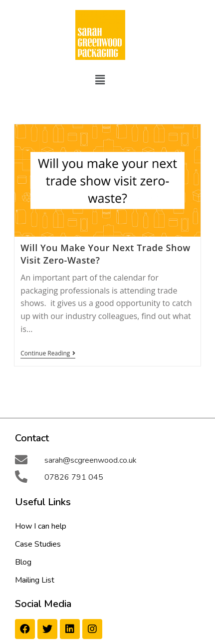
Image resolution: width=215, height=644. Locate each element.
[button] (100, 79)
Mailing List (35, 580)
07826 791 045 (74, 477)
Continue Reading (48, 354)
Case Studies (38, 544)
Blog (23, 562)
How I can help (41, 526)
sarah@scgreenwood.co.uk (91, 460)
